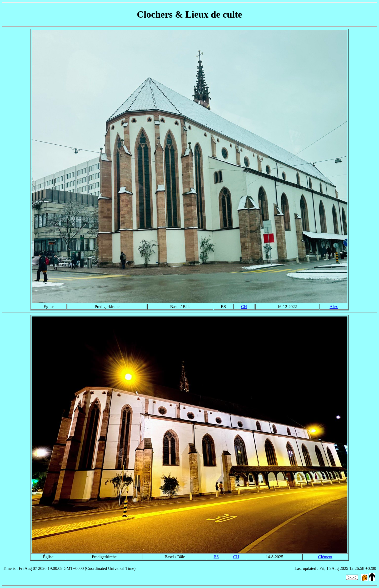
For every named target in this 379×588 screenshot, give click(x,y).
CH (244, 307)
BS (216, 557)
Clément (325, 557)
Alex (334, 307)
